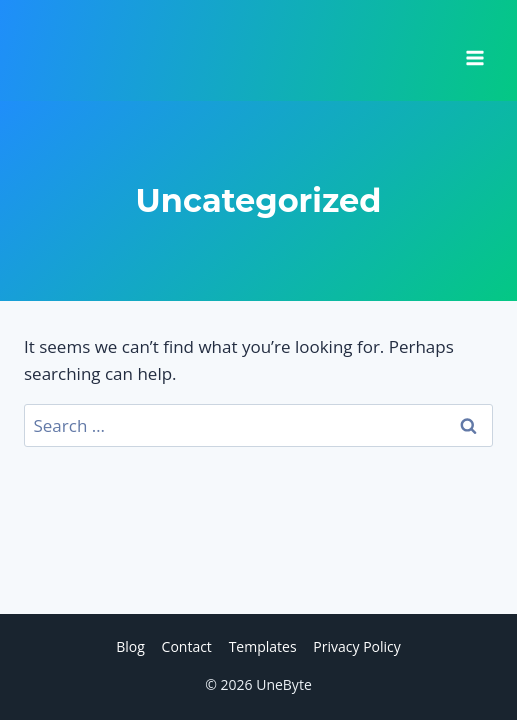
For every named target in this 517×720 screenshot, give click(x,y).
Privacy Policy (356, 646)
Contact (187, 646)
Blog (130, 646)
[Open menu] (474, 51)
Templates (263, 646)
